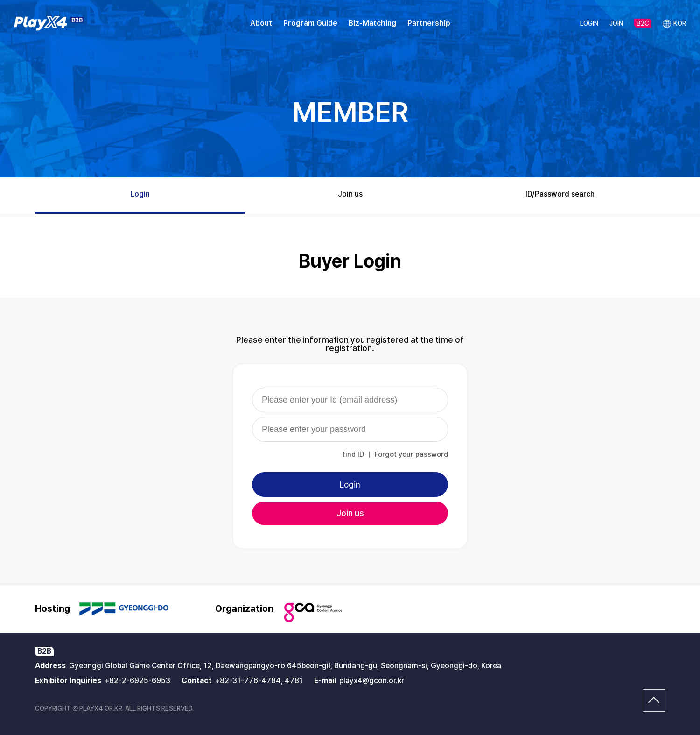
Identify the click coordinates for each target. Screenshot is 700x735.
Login (140, 194)
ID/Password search (560, 194)
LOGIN (589, 23)
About (261, 23)
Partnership (429, 23)
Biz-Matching (372, 23)
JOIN (616, 23)
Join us (350, 194)
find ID (353, 454)
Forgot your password (411, 454)
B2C (643, 23)
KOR (674, 24)
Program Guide (310, 23)
